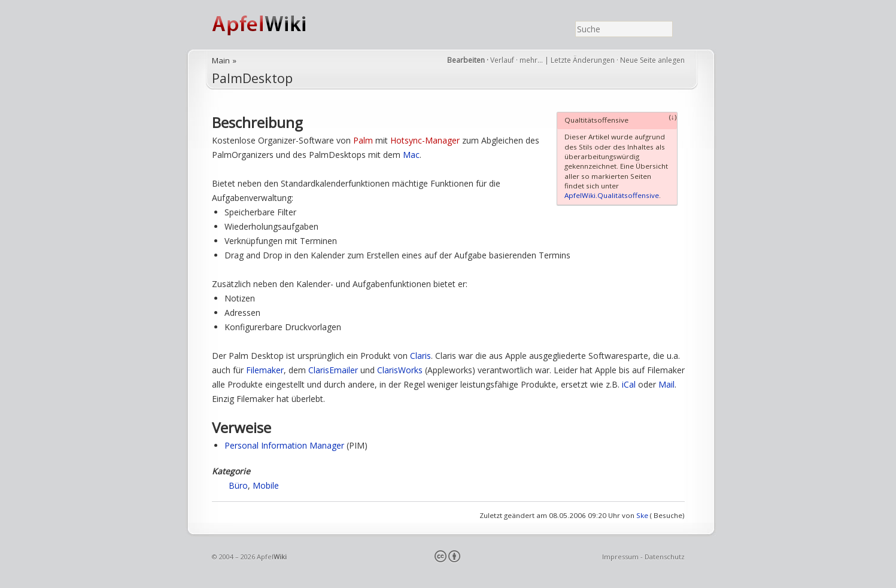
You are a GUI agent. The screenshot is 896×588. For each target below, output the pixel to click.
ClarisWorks (400, 370)
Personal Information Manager (284, 445)
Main (221, 60)
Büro (238, 485)
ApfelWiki (272, 25)
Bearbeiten (466, 60)
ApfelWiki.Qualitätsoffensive (612, 195)
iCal (629, 384)
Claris (420, 356)
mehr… (532, 60)
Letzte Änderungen (583, 60)
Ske (642, 515)
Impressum (620, 557)
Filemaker (265, 370)
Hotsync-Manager (425, 140)
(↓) (673, 117)
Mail (666, 384)
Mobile (266, 485)
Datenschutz (665, 557)
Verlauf (502, 60)
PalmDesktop (252, 78)
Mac (411, 155)
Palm (363, 140)
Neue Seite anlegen (652, 60)
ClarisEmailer (333, 370)
